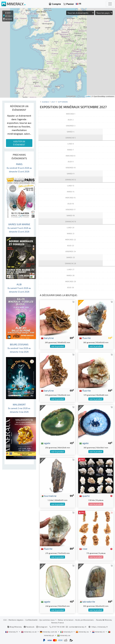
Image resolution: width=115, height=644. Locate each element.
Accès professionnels (85, 620)
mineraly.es (83, 632)
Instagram (42, 627)
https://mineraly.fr (100, 627)
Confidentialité (31, 620)
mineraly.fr (12, 632)
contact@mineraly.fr (78, 627)
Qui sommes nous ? (48, 620)
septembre (63, 102)
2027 (53, 102)
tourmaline (49, 496)
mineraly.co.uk (29, 632)
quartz (85, 496)
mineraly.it (67, 632)
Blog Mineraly (15, 627)
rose (83, 549)
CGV (5, 620)
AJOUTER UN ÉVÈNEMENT (19, 143)
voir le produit (57, 346)
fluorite (85, 338)
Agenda (45, 102)
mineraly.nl (99, 632)
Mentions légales (16, 620)
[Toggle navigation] (110, 4)
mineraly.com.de (49, 632)
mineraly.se (64, 635)
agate (46, 443)
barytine (47, 338)
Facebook (29, 627)
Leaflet (88, 96)
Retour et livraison (66, 620)
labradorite (87, 601)
